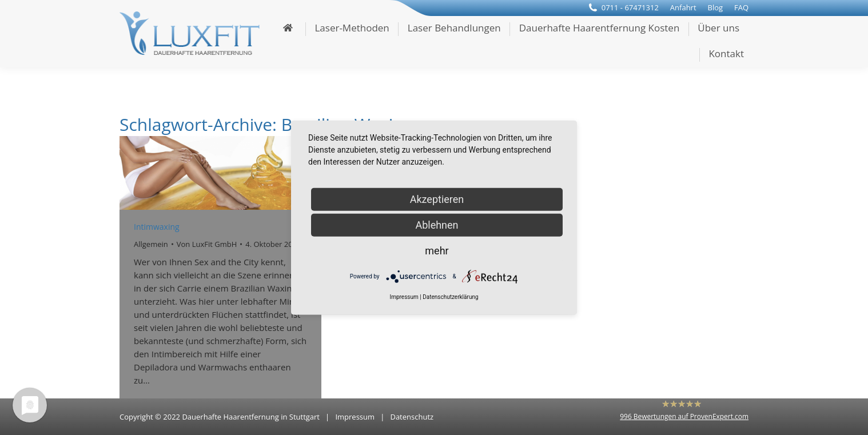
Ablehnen (437, 224)
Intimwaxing (157, 227)
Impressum (355, 417)
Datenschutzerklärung (450, 297)
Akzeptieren (437, 199)
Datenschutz (412, 417)
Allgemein (151, 244)
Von (207, 244)
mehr (437, 250)
